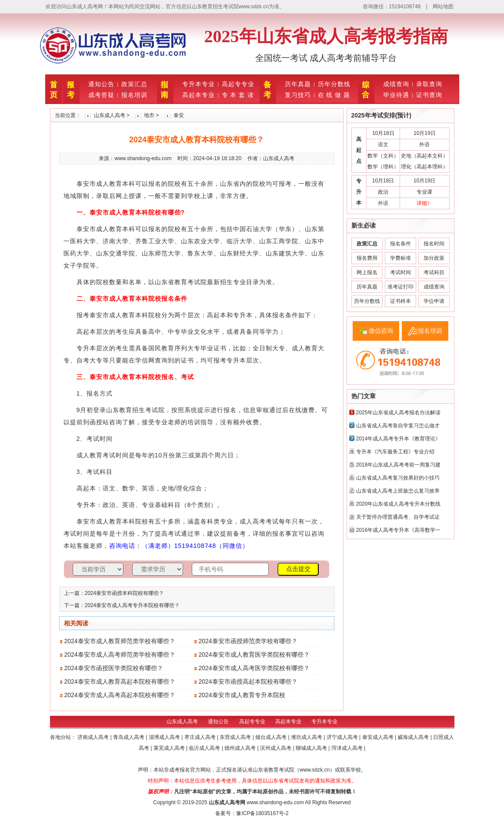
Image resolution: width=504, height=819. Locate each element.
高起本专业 (199, 95)
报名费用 (367, 258)
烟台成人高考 (272, 737)
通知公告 (101, 84)
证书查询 (429, 95)
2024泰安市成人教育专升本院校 (242, 695)
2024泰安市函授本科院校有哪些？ (125, 593)
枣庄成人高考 (201, 737)
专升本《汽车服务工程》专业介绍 (395, 452)
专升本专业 (199, 84)
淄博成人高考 (165, 737)
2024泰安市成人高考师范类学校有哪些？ (120, 655)
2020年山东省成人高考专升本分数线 (399, 504)
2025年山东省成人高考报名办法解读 (399, 413)
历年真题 (298, 84)
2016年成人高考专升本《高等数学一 (399, 530)
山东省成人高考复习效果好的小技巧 (398, 478)
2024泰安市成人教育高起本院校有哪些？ (120, 681)
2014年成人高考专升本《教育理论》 (399, 439)
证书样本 (401, 301)
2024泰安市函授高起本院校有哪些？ (248, 681)
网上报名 (367, 272)
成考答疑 (101, 95)
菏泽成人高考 (348, 748)
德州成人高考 (241, 748)
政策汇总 (134, 84)
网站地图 (443, 7)
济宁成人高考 (343, 737)
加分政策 (434, 258)
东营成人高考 (236, 737)
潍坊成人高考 (307, 737)
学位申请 (434, 301)
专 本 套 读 (238, 95)
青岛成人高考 (129, 737)
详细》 (424, 203)
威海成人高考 (414, 737)
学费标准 (401, 258)
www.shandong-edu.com (275, 802)
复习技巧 (298, 95)
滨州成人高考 (276, 748)
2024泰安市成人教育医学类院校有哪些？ (254, 655)
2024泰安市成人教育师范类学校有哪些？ (120, 641)
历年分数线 (334, 84)
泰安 (179, 115)
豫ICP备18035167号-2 (262, 813)
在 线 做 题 (334, 95)
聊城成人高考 (312, 748)
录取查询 (429, 84)
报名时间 (434, 244)
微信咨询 (381, 331)
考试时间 (401, 272)
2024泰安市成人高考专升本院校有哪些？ (132, 605)
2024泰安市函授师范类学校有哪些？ (248, 641)
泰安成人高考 (379, 737)
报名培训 (134, 95)
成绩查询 (396, 84)
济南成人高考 (94, 737)
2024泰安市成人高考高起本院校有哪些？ (120, 695)
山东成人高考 (110, 115)
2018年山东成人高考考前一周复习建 (399, 465)
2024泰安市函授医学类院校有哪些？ (114, 668)
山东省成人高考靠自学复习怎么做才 (398, 426)
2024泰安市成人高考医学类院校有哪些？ (254, 668)
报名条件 (401, 244)
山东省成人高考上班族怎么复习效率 (398, 491)
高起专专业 (238, 84)
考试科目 (434, 272)
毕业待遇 (396, 95)
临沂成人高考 (205, 748)
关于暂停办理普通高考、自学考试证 (398, 517)
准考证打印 (401, 287)
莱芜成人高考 (170, 748)
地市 (149, 115)
